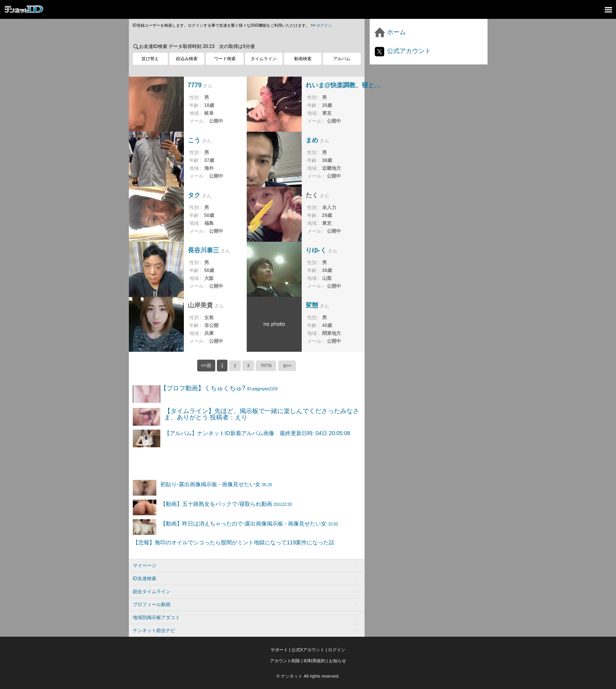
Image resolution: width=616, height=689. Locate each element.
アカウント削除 (285, 661)
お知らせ (337, 661)
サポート (279, 650)
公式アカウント (402, 51)
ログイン (324, 25)
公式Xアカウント (308, 650)
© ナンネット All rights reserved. (308, 676)
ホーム (390, 32)
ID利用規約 (314, 661)
